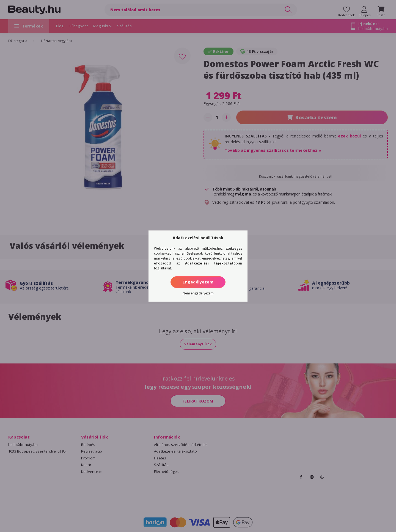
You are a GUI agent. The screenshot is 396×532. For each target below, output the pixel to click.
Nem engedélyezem (198, 293)
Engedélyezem (198, 282)
